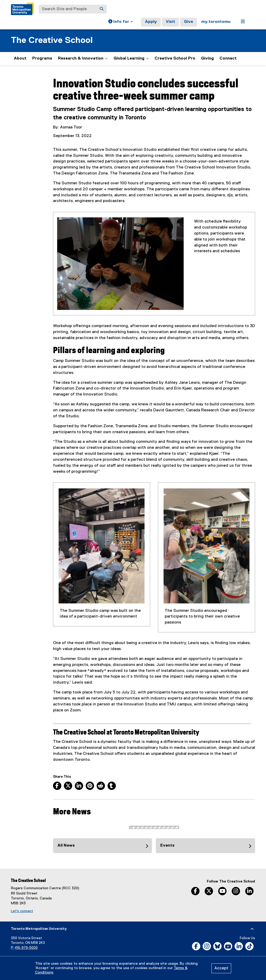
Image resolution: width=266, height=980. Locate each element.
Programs (42, 59)
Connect (228, 59)
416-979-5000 (26, 948)
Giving (207, 59)
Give (188, 22)
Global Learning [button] (131, 59)
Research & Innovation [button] (83, 59)
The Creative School (52, 40)
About (20, 59)
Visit (170, 22)
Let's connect (22, 911)
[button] (121, 22)
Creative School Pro (175, 59)
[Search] (102, 9)
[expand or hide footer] (252, 929)
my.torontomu (216, 22)
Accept (221, 968)
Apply (151, 22)
